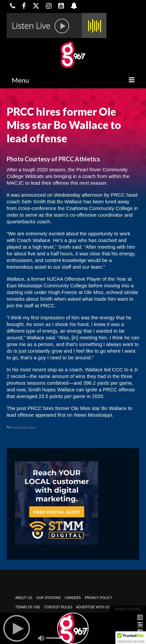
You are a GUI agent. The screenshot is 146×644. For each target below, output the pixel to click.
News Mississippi (93, 415)
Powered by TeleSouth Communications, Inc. (71, 626)
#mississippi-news (23, 427)
